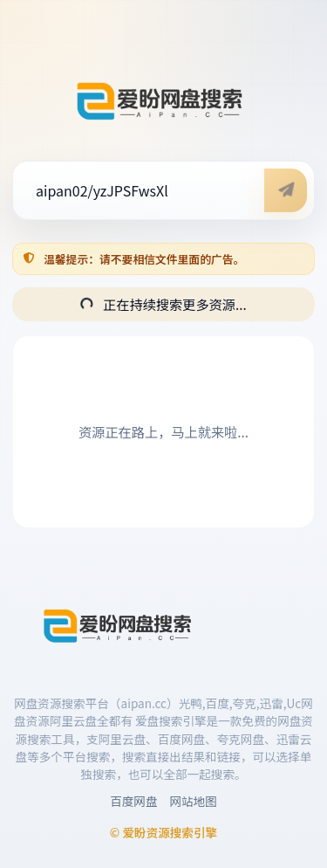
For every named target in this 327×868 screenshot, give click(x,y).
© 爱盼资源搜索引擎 (163, 832)
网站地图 (194, 801)
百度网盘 (133, 801)
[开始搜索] (286, 190)
